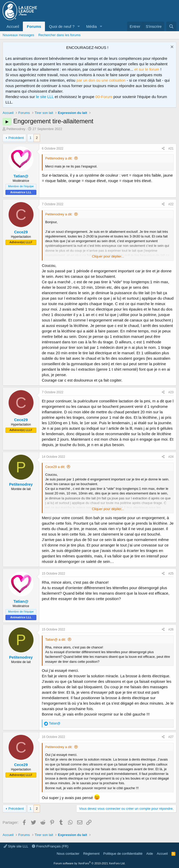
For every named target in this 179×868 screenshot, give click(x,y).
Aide (150, 854)
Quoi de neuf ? (62, 26)
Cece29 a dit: (55, 467)
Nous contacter (68, 854)
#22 (171, 204)
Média (92, 26)
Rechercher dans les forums (59, 35)
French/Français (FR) (50, 846)
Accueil (13, 26)
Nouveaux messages (18, 35)
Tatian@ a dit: (56, 639)
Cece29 (21, 232)
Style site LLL (16, 846)
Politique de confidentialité (123, 854)
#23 (171, 392)
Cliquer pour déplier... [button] (108, 256)
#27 (171, 737)
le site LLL (45, 97)
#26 (171, 629)
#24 (171, 457)
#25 (171, 574)
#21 (171, 149)
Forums (34, 26)
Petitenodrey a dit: (59, 158)
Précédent (16, 138)
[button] (79, 26)
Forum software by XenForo (90, 863)
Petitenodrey (16, 129)
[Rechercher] (171, 26)
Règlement (91, 854)
